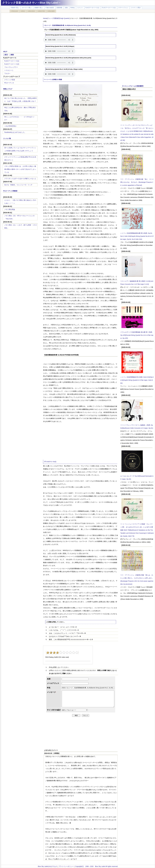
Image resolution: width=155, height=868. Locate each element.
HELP (5, 52)
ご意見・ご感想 (9, 55)
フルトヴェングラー (11, 67)
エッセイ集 (7, 138)
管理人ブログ (8, 89)
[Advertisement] (20, 30)
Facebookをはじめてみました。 (15, 132)
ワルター (7, 73)
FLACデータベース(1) (12, 61)
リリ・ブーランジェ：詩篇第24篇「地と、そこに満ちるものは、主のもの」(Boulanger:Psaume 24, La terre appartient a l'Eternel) (137, 182)
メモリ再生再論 (10, 209)
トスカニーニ (9, 70)
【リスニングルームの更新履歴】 (133, 86)
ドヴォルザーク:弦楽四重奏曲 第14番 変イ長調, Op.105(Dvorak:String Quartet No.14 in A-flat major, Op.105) (137, 335)
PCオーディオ (9, 83)
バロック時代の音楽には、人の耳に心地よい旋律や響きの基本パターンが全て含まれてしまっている (20, 169)
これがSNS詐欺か (10, 126)
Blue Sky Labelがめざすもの (47, 866)
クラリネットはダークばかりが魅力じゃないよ (20, 179)
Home (45, 18)
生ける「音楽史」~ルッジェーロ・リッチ (18, 185)
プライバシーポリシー (66, 866)
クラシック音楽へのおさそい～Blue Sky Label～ (32, 3)
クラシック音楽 (10, 80)
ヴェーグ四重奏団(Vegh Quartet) (59, 18)
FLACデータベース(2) (12, 64)
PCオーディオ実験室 (10, 191)
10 (77, 653)
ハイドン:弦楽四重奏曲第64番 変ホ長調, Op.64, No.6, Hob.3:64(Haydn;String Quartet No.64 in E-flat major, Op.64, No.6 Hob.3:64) (137, 236)
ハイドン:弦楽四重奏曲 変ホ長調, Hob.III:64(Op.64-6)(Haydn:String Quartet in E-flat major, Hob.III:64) (137, 380)
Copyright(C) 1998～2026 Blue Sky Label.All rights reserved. (97, 866)
